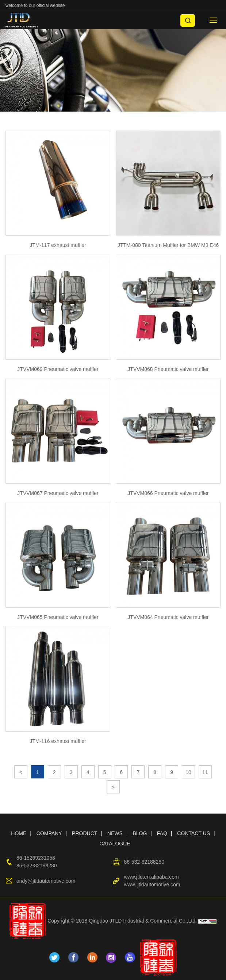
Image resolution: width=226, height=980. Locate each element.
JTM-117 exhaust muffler (58, 245)
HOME (19, 833)
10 (188, 772)
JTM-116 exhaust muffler (58, 741)
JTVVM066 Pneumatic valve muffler (168, 493)
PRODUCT (85, 833)
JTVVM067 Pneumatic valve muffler (58, 493)
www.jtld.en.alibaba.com (151, 877)
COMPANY (49, 833)
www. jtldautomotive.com (152, 885)
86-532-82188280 (37, 866)
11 (205, 772)
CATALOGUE (115, 844)
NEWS (115, 833)
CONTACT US (194, 833)
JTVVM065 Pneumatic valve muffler (58, 617)
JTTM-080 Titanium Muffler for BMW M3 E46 (168, 245)
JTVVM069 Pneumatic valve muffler (58, 369)
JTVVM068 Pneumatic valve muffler (168, 369)
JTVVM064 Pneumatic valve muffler (168, 617)
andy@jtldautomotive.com (46, 881)
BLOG (140, 833)
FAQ (162, 833)
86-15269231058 (36, 858)
